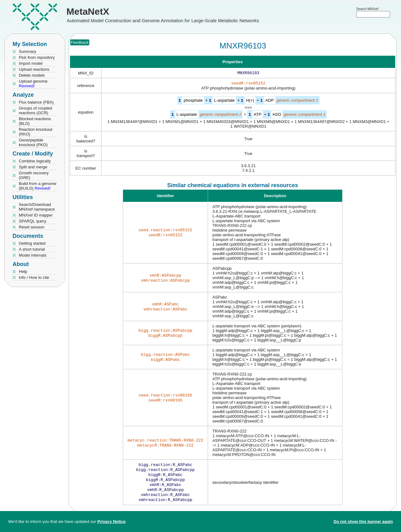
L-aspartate (224, 102)
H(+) (250, 102)
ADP (270, 102)
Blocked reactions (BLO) (35, 121)
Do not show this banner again (363, 522)
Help (23, 271)
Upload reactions (34, 69)
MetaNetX (88, 11)
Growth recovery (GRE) (34, 175)
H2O (277, 115)
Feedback (80, 42)
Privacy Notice (112, 522)
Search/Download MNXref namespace (37, 207)
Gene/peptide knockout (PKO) (33, 142)
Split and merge (33, 167)
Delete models (32, 75)
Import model (31, 63)
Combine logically (35, 161)
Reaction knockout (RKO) (36, 132)
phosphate (193, 102)
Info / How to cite (34, 277)
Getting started (32, 243)
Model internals (33, 255)
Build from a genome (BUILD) (38, 186)
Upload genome (33, 84)
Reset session (32, 227)
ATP (258, 115)
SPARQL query (32, 221)
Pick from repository (37, 57)
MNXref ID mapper (36, 215)
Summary (28, 51)
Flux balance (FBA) (36, 102)
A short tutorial (32, 249)
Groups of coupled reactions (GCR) (35, 110)
